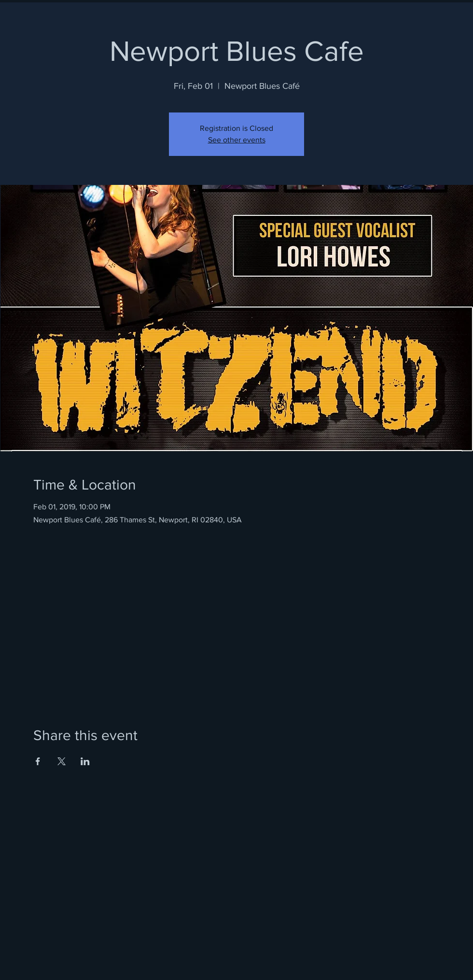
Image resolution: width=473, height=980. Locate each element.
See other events (237, 140)
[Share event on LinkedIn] (85, 761)
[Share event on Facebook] (38, 761)
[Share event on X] (62, 761)
